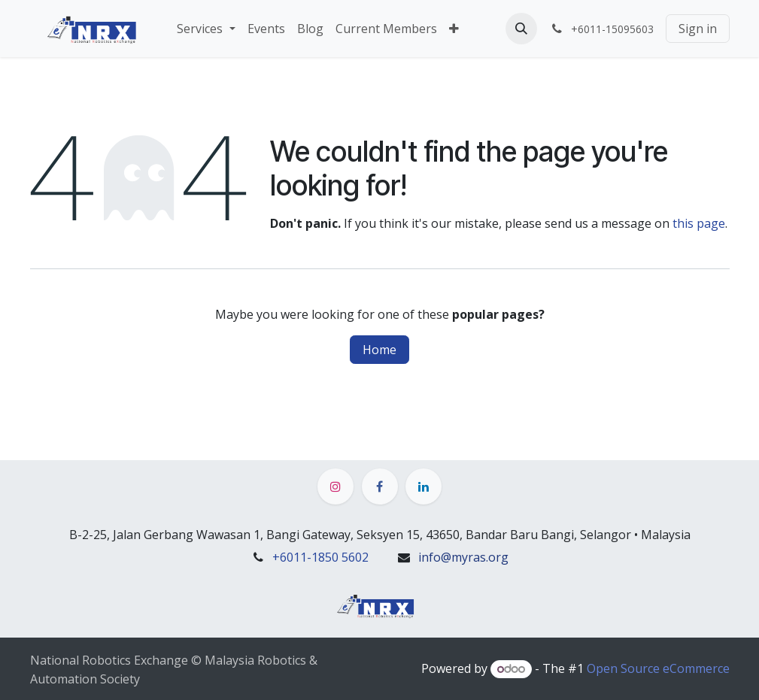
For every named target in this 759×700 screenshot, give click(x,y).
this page (699, 223)
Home (379, 350)
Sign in (698, 29)
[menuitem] (206, 29)
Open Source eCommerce (658, 668)
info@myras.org (463, 557)
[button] (521, 29)
